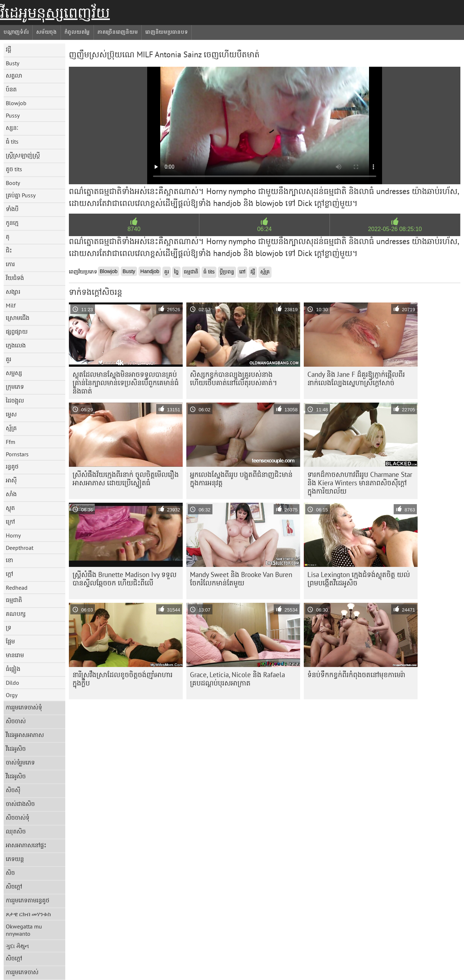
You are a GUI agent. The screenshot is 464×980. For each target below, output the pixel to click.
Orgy (12, 695)
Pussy (13, 115)
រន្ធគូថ (12, 466)
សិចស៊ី (13, 790)
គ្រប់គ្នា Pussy (21, 195)
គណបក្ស (16, 614)
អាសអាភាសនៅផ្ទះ (26, 845)
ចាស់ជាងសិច (20, 804)
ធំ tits (12, 141)
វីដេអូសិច (16, 749)
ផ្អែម (10, 641)
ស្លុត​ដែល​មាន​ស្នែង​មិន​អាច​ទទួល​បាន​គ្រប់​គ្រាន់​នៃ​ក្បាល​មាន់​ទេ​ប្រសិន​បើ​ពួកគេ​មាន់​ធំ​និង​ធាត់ (126, 383)
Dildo (13, 683)
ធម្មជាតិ (14, 600)
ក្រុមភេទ (15, 387)
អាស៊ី (11, 480)
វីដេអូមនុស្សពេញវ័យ (55, 13)
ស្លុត (10, 508)
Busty (13, 63)
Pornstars (17, 454)
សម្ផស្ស (14, 373)
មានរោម (15, 655)
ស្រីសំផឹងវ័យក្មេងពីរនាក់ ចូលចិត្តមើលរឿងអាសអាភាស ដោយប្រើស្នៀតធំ (126, 479)
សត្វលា (14, 75)
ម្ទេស (11, 414)
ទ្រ (9, 627)
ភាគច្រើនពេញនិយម (118, 32)
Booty (13, 183)
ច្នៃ (176, 272)
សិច (10, 873)
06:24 (264, 229)
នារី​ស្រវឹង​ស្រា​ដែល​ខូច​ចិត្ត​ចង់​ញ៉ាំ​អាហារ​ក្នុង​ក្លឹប (123, 679)
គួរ (9, 359)
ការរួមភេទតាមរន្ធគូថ (28, 900)
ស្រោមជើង (18, 318)
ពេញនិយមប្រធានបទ (167, 32)
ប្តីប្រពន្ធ (227, 272)
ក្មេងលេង (16, 345)
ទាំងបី (12, 209)
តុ (8, 236)
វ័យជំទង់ (15, 278)
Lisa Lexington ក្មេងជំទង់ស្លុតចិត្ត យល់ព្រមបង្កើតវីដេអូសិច (359, 579)
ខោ (9, 560)
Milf (11, 305)
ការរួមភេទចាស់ (22, 972)
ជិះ (9, 250)
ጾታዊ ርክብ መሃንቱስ (28, 914)
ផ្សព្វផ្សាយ (17, 332)
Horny (13, 535)
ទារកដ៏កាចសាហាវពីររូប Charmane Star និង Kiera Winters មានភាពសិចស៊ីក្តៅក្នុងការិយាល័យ (360, 483)
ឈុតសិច (16, 831)
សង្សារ (13, 292)
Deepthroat (20, 548)
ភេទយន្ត (15, 859)
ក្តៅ (9, 574)
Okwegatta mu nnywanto (24, 930)
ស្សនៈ (12, 128)
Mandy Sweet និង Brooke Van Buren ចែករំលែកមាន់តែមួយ (241, 579)
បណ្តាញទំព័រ (16, 32)
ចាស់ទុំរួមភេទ (20, 762)
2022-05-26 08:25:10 (395, 229)
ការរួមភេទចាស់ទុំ (24, 707)
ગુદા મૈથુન (17, 946)
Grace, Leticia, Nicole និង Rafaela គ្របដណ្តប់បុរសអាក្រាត (237, 679)
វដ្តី (9, 49)
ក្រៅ (10, 522)
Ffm (11, 442)
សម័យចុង (47, 32)
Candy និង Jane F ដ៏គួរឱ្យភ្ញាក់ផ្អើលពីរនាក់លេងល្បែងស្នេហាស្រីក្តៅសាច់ (356, 378)
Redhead (17, 588)
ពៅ (242, 272)
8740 (134, 229)
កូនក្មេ (12, 223)
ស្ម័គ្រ (11, 428)
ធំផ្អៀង (13, 669)
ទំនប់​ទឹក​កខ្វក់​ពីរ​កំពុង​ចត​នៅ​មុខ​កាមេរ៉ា (356, 675)
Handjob (150, 271)
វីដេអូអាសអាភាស (25, 735)
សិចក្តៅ (14, 886)
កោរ (10, 264)
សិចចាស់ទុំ (18, 818)
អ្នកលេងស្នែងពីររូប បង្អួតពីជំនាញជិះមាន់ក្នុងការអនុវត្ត (241, 479)
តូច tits (14, 169)
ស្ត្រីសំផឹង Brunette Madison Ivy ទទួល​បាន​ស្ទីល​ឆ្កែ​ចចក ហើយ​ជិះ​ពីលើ (125, 579)
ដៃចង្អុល (15, 400)
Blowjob (16, 103)
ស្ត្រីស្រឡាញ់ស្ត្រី (23, 155)
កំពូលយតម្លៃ (77, 32)
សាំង (11, 494)
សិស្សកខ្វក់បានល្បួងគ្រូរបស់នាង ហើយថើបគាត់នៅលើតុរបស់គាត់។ (234, 378)
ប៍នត (11, 89)
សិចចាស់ (16, 721)
